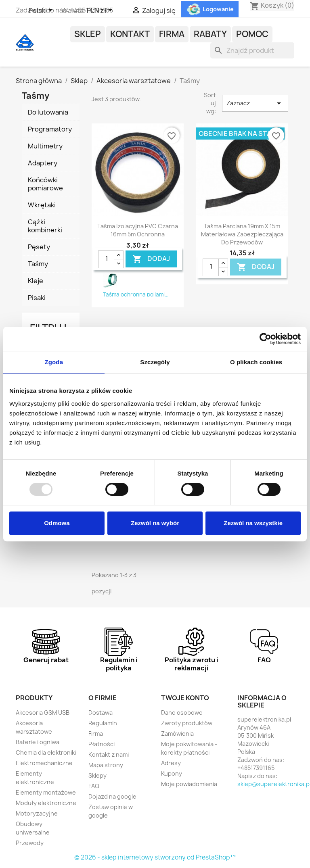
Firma (172, 34)
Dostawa (101, 713)
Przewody (30, 843)
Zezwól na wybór (155, 523)
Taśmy (38, 264)
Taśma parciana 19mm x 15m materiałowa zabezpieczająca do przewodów (242, 234)
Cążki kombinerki (45, 226)
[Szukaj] (252, 50)
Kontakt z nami (109, 754)
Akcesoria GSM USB (43, 713)
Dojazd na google (112, 796)
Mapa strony (106, 765)
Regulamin (103, 723)
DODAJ (151, 259)
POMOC (252, 34)
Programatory (50, 129)
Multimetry (45, 146)
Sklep (88, 34)
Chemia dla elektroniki (46, 752)
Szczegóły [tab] (155, 362)
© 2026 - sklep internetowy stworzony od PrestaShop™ (155, 857)
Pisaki (37, 298)
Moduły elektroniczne (46, 803)
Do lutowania (48, 112)
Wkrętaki (42, 205)
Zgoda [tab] (54, 362)
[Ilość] (106, 259)
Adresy (171, 763)
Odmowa (57, 523)
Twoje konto (185, 698)
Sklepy (97, 775)
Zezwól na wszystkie (253, 523)
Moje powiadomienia (189, 784)
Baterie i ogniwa (38, 742)
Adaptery (43, 163)
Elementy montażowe (46, 792)
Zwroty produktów (187, 723)
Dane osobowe (182, 713)
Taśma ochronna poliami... (136, 294)
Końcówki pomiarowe (45, 184)
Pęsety (39, 247)
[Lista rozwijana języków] (42, 11)
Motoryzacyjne (37, 813)
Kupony (172, 773)
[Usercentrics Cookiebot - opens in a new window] (265, 339)
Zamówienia (177, 733)
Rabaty (210, 34)
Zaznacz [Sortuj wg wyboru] (255, 103)
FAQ (94, 786)
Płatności (102, 744)
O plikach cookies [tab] (256, 362)
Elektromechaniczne (44, 763)
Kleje (36, 281)
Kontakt (130, 34)
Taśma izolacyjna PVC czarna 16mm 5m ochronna (138, 230)
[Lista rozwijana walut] (101, 11)
